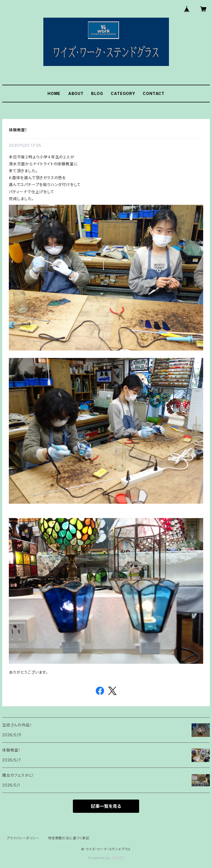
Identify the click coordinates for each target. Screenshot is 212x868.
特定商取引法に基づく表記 (69, 838)
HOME (54, 93)
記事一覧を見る (106, 806)
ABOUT (76, 93)
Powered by (106, 858)
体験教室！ (18, 130)
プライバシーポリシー (23, 838)
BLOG (97, 93)
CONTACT (154, 93)
